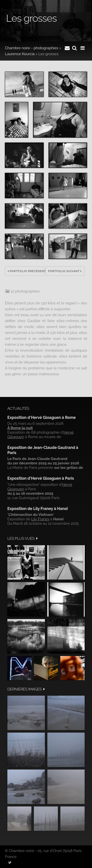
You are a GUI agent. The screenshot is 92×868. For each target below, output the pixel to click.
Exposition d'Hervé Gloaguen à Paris (41, 478)
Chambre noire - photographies (32, 48)
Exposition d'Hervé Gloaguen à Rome (42, 418)
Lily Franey (40, 519)
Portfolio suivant (65, 271)
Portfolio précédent (26, 271)
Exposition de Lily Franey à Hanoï (38, 509)
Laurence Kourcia (20, 54)
